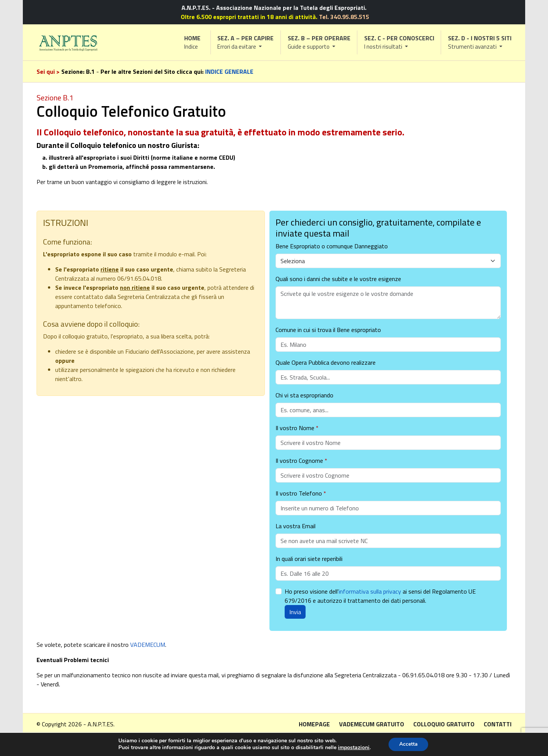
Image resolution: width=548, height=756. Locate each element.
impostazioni (353, 748)
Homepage (314, 724)
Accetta (409, 744)
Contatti (498, 724)
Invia (295, 612)
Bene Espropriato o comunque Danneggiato (332, 246)
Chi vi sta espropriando (304, 395)
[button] (246, 42)
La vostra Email (296, 526)
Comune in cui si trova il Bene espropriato (328, 330)
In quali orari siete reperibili (309, 559)
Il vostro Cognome (301, 461)
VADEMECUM (148, 645)
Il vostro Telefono (301, 493)
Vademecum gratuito (372, 724)
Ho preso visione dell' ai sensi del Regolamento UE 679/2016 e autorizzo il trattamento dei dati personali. (380, 596)
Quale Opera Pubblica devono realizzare (326, 362)
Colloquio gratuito (444, 724)
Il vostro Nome (297, 428)
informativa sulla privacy (370, 591)
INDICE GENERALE (229, 71)
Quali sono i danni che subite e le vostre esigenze (338, 279)
